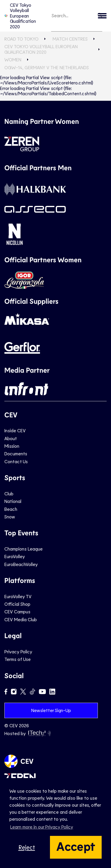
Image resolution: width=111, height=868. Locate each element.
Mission (12, 446)
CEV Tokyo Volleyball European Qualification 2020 (20, 16)
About (11, 438)
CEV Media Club (21, 619)
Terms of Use (18, 659)
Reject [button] (27, 847)
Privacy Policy (18, 651)
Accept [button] (76, 846)
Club (9, 493)
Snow (10, 517)
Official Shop (17, 604)
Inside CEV (15, 430)
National (13, 501)
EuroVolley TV (18, 596)
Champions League (24, 549)
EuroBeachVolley (21, 564)
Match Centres (70, 39)
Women (13, 59)
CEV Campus (17, 611)
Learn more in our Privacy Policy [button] (42, 827)
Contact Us (16, 461)
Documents (16, 453)
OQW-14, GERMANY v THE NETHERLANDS (47, 67)
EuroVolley (15, 556)
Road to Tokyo (21, 39)
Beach (11, 509)
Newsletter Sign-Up (51, 710)
